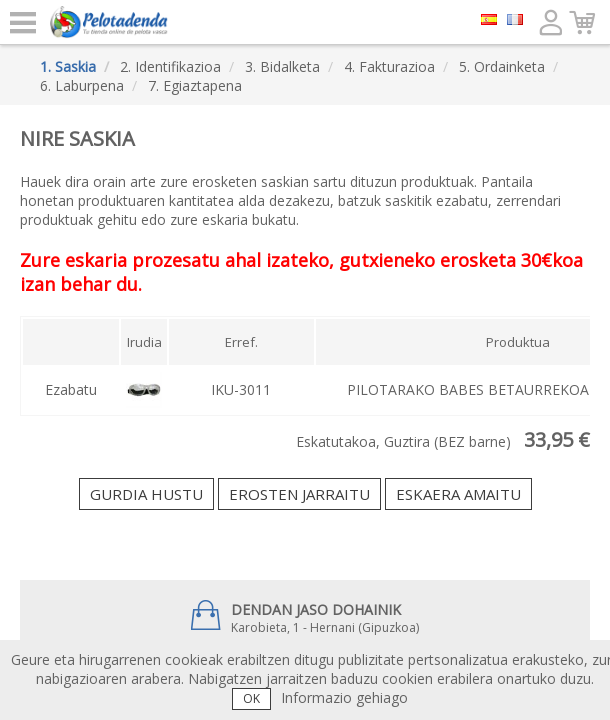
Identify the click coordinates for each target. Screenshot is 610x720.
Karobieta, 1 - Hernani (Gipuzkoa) (305, 618)
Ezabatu (71, 389)
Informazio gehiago (344, 697)
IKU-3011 (241, 389)
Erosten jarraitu (299, 494)
